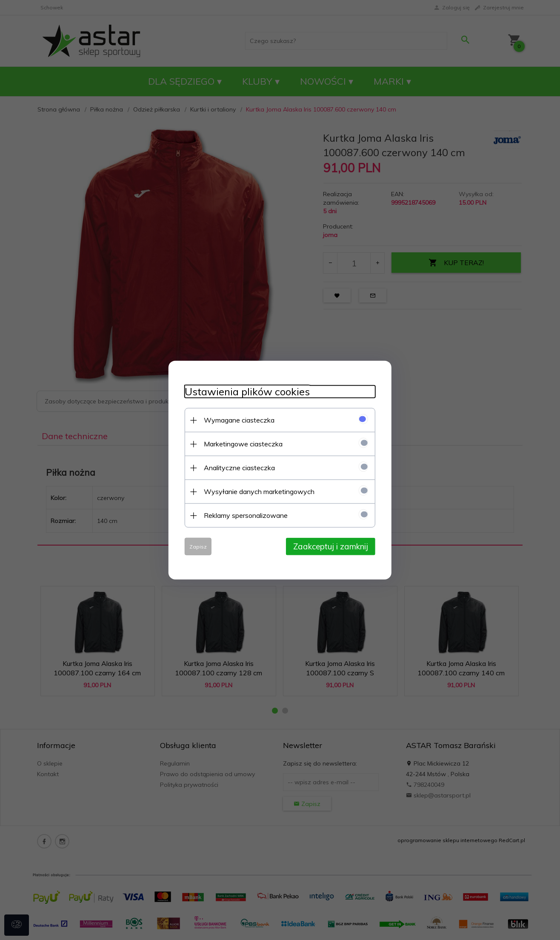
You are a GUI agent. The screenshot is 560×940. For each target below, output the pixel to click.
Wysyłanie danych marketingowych (257, 491)
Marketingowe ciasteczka (241, 443)
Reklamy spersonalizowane (243, 515)
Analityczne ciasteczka (237, 467)
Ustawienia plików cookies (245, 391)
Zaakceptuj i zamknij (333, 546)
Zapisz (196, 546)
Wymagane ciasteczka (237, 420)
